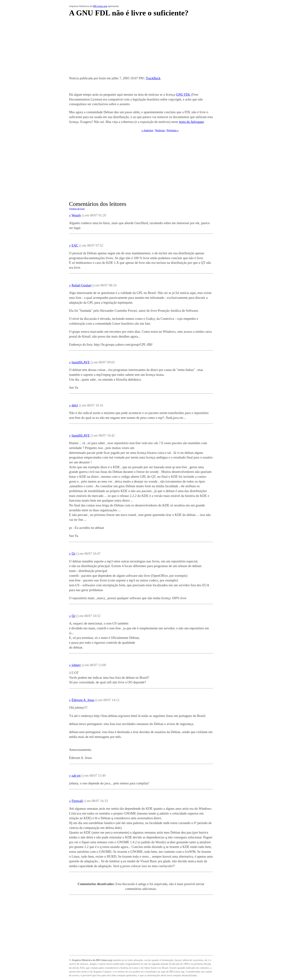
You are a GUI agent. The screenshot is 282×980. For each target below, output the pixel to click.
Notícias (160, 130)
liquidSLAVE (81, 362)
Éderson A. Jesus (83, 700)
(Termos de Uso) (77, 209)
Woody (76, 215)
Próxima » (173, 130)
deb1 (75, 405)
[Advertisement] (141, 48)
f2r (74, 554)
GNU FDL (183, 94)
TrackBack (153, 78)
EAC (75, 245)
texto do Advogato (191, 122)
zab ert (76, 776)
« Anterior (147, 130)
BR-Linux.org (100, 6)
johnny (76, 665)
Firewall (77, 801)
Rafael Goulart (81, 285)
